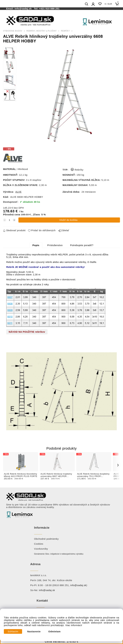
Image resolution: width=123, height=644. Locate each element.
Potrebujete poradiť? (82, 245)
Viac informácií (74, 625)
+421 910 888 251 (49, 9)
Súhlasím (13, 632)
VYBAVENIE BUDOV (13, 31)
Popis (36, 245)
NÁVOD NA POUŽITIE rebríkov (27, 332)
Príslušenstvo (55, 245)
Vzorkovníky (41, 549)
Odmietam (55, 632)
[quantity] (9, 220)
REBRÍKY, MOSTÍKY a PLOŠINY (41, 31)
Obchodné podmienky (46, 539)
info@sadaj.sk (24, 9)
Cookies (39, 544)
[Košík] (118, 4)
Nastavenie (34, 632)
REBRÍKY (65, 31)
